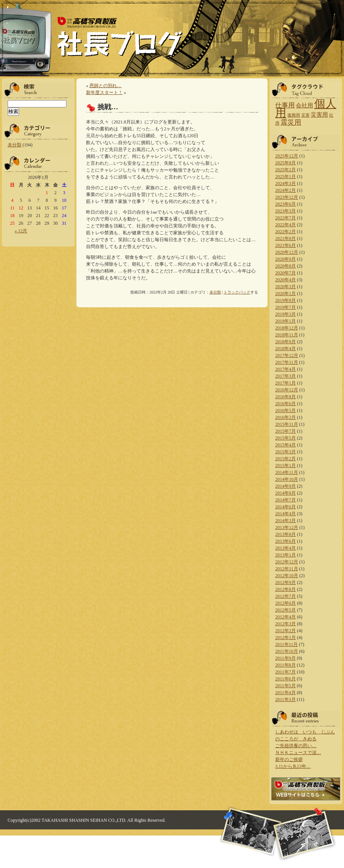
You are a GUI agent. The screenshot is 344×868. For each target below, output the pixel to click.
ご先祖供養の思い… (296, 746)
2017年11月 (287, 362)
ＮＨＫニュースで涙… (298, 753)
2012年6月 (286, 603)
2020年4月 (286, 280)
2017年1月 (286, 383)
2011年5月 (286, 686)
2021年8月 (286, 238)
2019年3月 (286, 314)
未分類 (15, 145)
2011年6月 (286, 679)
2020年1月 (286, 294)
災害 (305, 115)
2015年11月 (287, 424)
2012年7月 (286, 596)
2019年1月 (286, 321)
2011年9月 (286, 658)
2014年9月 (286, 486)
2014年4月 (286, 514)
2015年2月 (286, 459)
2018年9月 (286, 342)
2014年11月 (287, 472)
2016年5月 (286, 410)
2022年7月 (286, 218)
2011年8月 (286, 665)
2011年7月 (286, 672)
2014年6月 (286, 507)
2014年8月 (286, 493)
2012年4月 (286, 617)
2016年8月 (286, 397)
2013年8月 (286, 534)
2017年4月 (286, 369)
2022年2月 (286, 232)
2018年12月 (287, 328)
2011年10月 (287, 651)
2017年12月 (287, 355)
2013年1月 (286, 555)
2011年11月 (286, 644)
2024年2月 (286, 190)
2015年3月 (286, 452)
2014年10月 (287, 479)
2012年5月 (286, 610)
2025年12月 (287, 156)
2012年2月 (286, 631)
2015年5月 (286, 438)
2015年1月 (286, 466)
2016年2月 (286, 417)
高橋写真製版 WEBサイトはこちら (306, 789)
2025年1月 (286, 177)
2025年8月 (286, 163)
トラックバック (237, 292)
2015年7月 (286, 431)
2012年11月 (287, 569)
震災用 (291, 122)
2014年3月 (286, 521)
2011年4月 (286, 693)
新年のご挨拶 (289, 759)
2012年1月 (286, 638)
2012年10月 (287, 576)
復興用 (294, 115)
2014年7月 (286, 500)
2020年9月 (286, 259)
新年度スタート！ (104, 92)
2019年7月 (286, 307)
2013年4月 (286, 548)
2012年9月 (286, 582)
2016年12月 (287, 390)
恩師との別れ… (105, 86)
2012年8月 (286, 589)
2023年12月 (287, 197)
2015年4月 (286, 445)
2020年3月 (286, 287)
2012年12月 (287, 562)
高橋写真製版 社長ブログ (119, 37)
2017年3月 (286, 376)
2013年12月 (287, 527)
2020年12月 (287, 252)
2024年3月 (286, 183)
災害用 (319, 115)
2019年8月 (286, 300)
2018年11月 (287, 335)
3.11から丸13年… (293, 766)
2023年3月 (286, 211)
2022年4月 (286, 225)
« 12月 (21, 231)
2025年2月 (286, 170)
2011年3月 (286, 699)
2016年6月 (286, 404)
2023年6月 (286, 204)
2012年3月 (286, 624)
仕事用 (285, 105)
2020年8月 (286, 266)
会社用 (304, 105)
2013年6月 (286, 541)
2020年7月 (286, 273)
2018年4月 (286, 349)
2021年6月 (286, 245)
